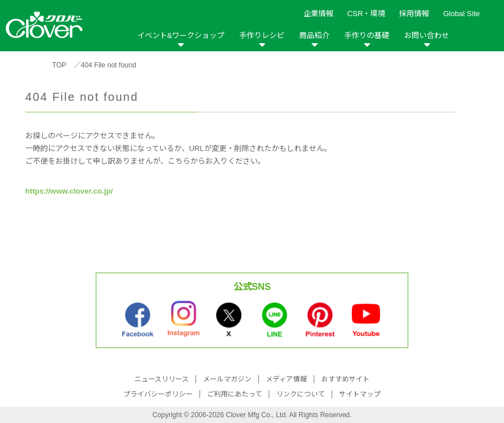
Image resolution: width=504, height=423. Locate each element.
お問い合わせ (427, 35)
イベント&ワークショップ (181, 35)
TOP (59, 65)
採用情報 (414, 14)
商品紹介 (314, 35)
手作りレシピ (262, 35)
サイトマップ (360, 394)
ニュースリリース (161, 379)
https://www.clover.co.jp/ (69, 191)
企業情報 (318, 14)
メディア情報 (286, 379)
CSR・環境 (366, 14)
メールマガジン (227, 379)
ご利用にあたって (234, 394)
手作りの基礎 (367, 35)
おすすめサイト (345, 379)
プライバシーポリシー (158, 394)
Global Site (461, 14)
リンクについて (300, 394)
